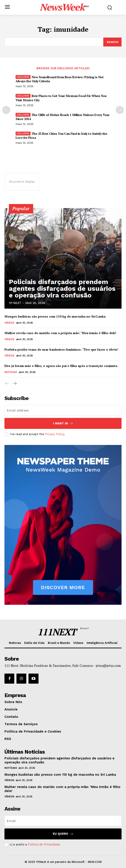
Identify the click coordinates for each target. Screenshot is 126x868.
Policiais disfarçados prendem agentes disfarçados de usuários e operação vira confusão (62, 288)
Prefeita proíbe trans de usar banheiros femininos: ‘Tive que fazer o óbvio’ (61, 349)
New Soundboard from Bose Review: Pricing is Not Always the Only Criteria (60, 79)
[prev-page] (6, 110)
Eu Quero (63, 834)
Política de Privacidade (44, 844)
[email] (63, 410)
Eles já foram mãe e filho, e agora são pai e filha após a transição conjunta (61, 366)
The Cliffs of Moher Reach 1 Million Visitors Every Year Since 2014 (62, 117)
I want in (63, 423)
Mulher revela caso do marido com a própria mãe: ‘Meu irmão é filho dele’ (60, 333)
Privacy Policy (55, 434)
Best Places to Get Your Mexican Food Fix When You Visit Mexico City (61, 98)
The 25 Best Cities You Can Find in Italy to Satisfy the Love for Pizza (61, 136)
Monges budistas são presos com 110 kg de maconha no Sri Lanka (55, 316)
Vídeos (9, 323)
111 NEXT (15, 303)
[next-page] (120, 110)
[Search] (112, 42)
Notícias (11, 372)
